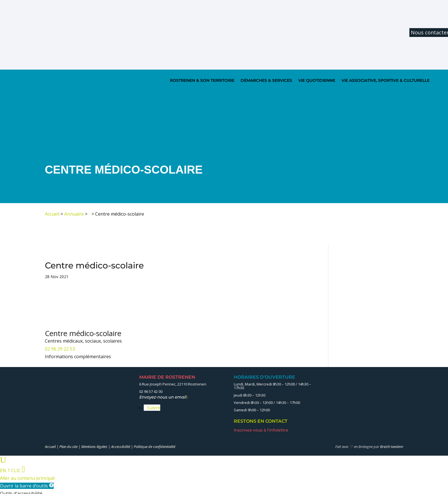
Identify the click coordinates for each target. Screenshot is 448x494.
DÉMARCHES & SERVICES (266, 80)
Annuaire (74, 214)
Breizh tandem (392, 447)
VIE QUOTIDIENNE (317, 80)
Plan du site (68, 447)
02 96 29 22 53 (60, 349)
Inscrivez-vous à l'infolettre (262, 430)
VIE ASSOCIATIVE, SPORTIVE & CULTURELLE (386, 80)
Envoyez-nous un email (163, 397)
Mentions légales (94, 447)
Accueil (52, 214)
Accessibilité (121, 447)
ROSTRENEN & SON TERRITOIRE (202, 80)
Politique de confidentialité (155, 447)
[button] (27, 486)
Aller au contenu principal (27, 478)
